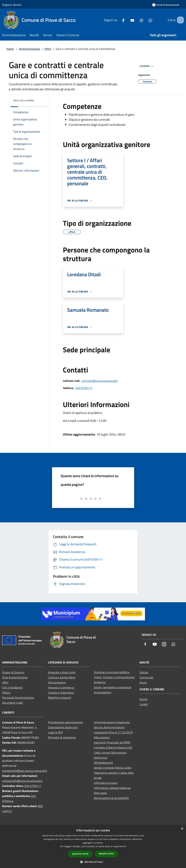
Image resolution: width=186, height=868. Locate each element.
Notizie (144, 672)
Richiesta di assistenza (62, 737)
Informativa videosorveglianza (112, 788)
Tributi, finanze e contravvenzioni (114, 677)
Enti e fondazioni (12, 687)
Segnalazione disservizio (63, 727)
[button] (93, 862)
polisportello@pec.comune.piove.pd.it (25, 771)
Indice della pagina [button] (23, 100)
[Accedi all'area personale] (166, 5)
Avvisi (143, 682)
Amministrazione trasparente (112, 722)
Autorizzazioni (103, 692)
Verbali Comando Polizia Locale (113, 768)
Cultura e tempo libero (62, 677)
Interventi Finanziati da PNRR (112, 742)
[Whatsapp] (146, 20)
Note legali (100, 793)
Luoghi (144, 704)
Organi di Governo (13, 672)
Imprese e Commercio (61, 687)
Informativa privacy (106, 783)
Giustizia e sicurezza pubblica (112, 672)
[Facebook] (119, 20)
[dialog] (93, 846)
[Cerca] (180, 20)
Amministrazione (29, 49)
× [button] (182, 829)
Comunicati (146, 677)
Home (10, 49)
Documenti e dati (13, 703)
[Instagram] (137, 20)
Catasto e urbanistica (61, 692)
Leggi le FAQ (55, 732)
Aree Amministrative (15, 677)
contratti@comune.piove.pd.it (100, 381)
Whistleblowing (103, 763)
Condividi (147, 66)
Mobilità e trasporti (60, 698)
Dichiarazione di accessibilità (111, 798)
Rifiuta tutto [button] (106, 854)
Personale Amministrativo (18, 698)
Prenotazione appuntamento (65, 722)
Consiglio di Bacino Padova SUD (113, 747)
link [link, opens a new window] (124, 846)
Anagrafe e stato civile (62, 672)
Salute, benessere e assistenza (113, 687)
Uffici (48, 49)
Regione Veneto (12, 5)
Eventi (144, 699)
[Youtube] (128, 20)
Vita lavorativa (57, 682)
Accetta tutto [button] (80, 854)
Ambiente (100, 682)
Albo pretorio (102, 737)
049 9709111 (84, 388)
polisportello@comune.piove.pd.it (22, 781)
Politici (6, 692)
